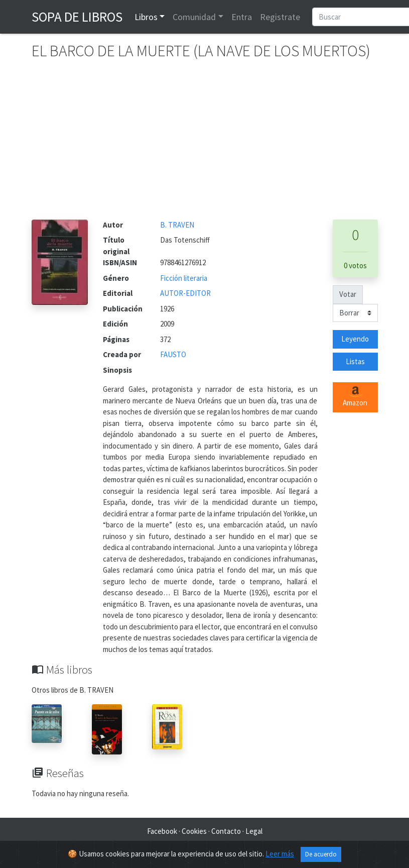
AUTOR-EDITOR (185, 293)
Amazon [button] (355, 397)
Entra (242, 17)
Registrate (280, 17)
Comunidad (194, 17)
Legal (254, 831)
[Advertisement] (205, 144)
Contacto (226, 831)
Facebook (162, 831)
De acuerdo (321, 854)
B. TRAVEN (177, 225)
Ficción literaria (184, 278)
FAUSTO (173, 354)
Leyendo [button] (355, 339)
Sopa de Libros (77, 17)
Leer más (280, 854)
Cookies (194, 831)
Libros (146, 17)
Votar (348, 294)
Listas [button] (355, 361)
